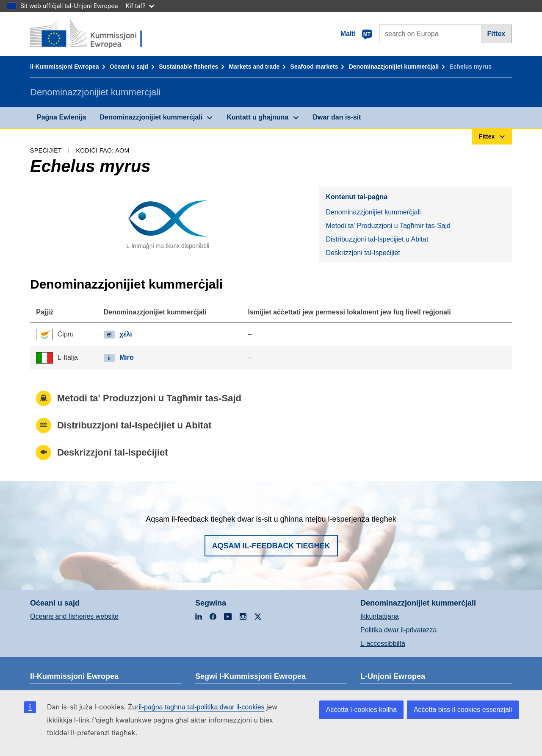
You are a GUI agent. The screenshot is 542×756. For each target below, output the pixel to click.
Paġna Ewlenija (61, 117)
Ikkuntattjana (380, 616)
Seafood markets (314, 67)
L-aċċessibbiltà (383, 643)
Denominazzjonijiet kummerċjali (394, 67)
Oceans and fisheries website (74, 616)
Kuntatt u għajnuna (257, 117)
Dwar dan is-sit (337, 117)
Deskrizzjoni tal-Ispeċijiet (363, 253)
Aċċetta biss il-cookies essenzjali (463, 710)
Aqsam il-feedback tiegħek (271, 546)
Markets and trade (254, 67)
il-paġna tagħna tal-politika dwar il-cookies (202, 707)
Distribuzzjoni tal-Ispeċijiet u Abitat (377, 239)
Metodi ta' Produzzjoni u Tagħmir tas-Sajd (388, 226)
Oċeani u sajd (129, 67)
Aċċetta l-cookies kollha (361, 710)
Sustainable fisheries (188, 67)
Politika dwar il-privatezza (399, 630)
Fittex (496, 34)
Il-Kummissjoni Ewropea (65, 67)
